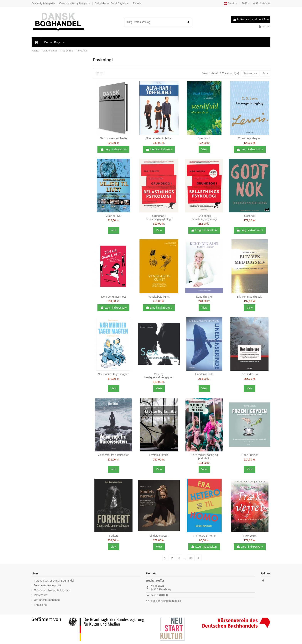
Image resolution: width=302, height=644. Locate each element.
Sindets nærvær (159, 536)
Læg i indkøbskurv (113, 149)
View (204, 149)
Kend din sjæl (204, 297)
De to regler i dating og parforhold (204, 457)
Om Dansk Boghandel (47, 600)
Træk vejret (250, 536)
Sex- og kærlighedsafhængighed (159, 376)
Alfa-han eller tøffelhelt (159, 138)
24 (265, 73)
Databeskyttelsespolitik (44, 3)
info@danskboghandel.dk (166, 601)
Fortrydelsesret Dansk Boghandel (112, 3)
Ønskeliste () (261, 3)
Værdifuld (204, 138)
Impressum (41, 595)
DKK (246, 3)
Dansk (231, 3)
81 (191, 558)
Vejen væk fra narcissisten (114, 455)
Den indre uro (250, 374)
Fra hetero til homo (204, 536)
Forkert (113, 536)
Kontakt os (40, 605)
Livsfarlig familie (159, 455)
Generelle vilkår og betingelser (75, 3)
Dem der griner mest (114, 297)
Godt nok (250, 216)
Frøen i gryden (250, 455)
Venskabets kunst (159, 297)
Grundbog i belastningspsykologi (159, 218)
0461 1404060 (159, 595)
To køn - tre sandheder (114, 138)
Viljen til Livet (114, 216)
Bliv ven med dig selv (250, 297)
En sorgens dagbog (250, 138)
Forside (137, 3)
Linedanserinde (204, 374)
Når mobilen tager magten (113, 374)
